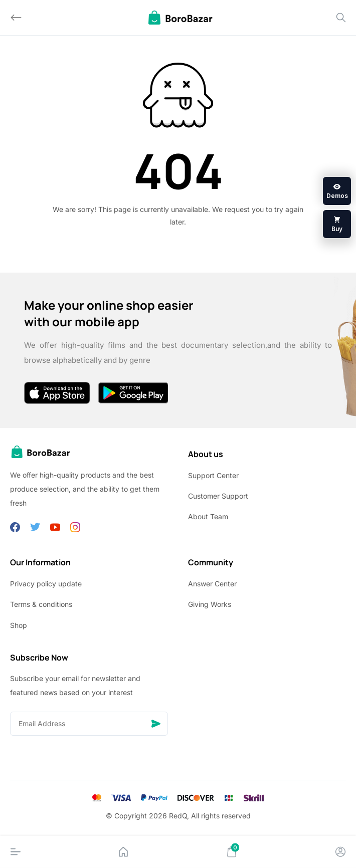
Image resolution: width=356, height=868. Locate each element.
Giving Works (210, 604)
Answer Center (212, 584)
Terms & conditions (41, 604)
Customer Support (218, 496)
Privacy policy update (46, 584)
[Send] (156, 724)
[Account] (340, 852)
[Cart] (232, 852)
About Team (208, 516)
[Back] (16, 18)
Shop (19, 625)
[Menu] (16, 852)
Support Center (213, 475)
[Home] (123, 852)
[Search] (341, 18)
